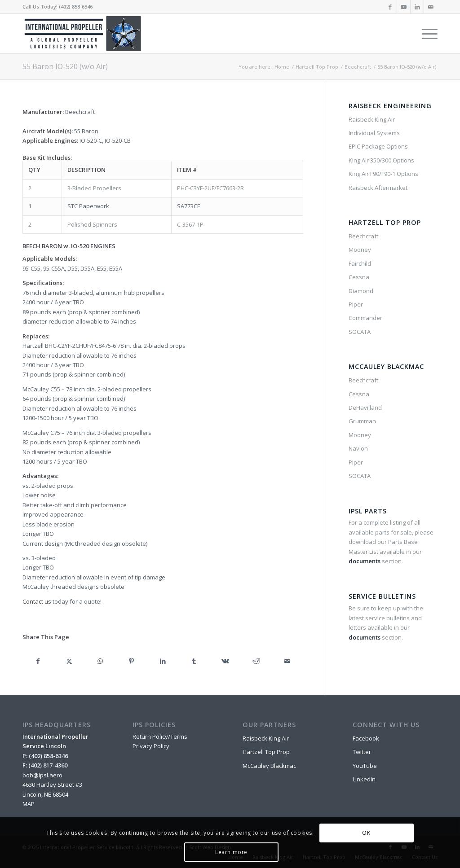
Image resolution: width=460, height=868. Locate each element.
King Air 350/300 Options (381, 160)
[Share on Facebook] (38, 661)
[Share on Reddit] (256, 661)
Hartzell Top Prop (266, 752)
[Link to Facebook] (390, 7)
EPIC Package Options (378, 146)
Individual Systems (374, 133)
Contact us (37, 601)
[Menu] (427, 34)
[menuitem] (427, 34)
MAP (29, 804)
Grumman (362, 421)
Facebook (366, 738)
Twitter (362, 752)
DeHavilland (365, 408)
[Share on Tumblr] (194, 661)
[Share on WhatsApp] (100, 661)
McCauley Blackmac (269, 766)
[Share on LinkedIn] (163, 661)
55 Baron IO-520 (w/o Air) (65, 66)
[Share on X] (69, 661)
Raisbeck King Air (372, 119)
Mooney (360, 250)
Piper (356, 304)
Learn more (231, 852)
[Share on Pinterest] (131, 661)
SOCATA (360, 332)
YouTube (365, 766)
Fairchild (360, 263)
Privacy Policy (151, 746)
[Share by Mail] (287, 661)
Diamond (361, 291)
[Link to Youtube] (404, 7)
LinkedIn (364, 779)
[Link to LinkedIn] (417, 7)
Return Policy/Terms (160, 736)
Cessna (359, 277)
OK (366, 833)
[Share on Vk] (225, 661)
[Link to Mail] (431, 7)
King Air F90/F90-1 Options (383, 174)
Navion (358, 448)
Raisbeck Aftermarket (378, 188)
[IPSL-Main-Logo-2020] (84, 34)
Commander (365, 318)
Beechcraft (363, 236)
